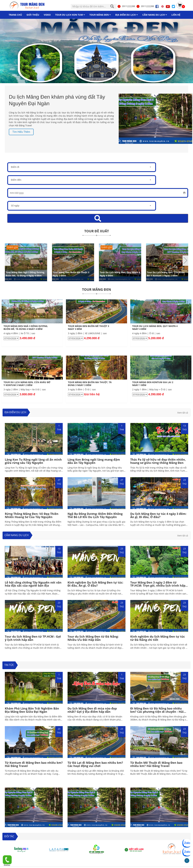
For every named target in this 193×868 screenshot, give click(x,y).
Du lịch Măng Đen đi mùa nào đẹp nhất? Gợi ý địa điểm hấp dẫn (92, 710)
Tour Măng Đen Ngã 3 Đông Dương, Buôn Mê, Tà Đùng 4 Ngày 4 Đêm (25, 274)
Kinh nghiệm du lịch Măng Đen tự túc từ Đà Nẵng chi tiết (158, 638)
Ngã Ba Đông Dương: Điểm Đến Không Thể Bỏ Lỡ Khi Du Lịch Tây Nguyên (95, 515)
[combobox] (82, 167)
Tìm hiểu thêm (21, 132)
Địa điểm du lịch (15, 412)
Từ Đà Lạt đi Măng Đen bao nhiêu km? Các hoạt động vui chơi (95, 764)
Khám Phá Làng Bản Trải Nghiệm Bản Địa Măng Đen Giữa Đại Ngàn (32, 710)
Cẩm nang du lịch (17, 535)
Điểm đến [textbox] (16, 180)
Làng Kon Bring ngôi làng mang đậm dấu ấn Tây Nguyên (94, 461)
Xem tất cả (183, 413)
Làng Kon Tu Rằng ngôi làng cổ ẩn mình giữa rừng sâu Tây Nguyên (33, 461)
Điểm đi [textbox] (15, 167)
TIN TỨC (9, 665)
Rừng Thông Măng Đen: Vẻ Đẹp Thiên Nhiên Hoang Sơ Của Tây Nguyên (32, 515)
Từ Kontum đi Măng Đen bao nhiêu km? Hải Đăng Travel (34, 764)
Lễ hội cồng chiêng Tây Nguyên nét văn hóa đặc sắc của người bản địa (33, 584)
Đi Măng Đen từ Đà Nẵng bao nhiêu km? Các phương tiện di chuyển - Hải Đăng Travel (157, 712)
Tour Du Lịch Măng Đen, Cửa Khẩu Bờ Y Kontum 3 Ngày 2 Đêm (166, 274)
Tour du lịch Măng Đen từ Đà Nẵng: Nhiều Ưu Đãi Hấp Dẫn (93, 638)
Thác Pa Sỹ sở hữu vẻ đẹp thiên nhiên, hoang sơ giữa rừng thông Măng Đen (158, 461)
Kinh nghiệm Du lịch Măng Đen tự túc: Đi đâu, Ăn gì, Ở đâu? (95, 584)
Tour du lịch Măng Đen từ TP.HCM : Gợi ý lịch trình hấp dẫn (33, 638)
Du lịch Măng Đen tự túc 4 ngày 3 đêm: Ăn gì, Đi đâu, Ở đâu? (158, 515)
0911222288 (126, 6)
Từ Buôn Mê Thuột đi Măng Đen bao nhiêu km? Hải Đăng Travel (156, 764)
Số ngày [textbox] (15, 206)
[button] (185, 261)
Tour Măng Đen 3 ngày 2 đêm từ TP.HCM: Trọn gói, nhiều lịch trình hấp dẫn (158, 586)
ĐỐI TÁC (9, 836)
